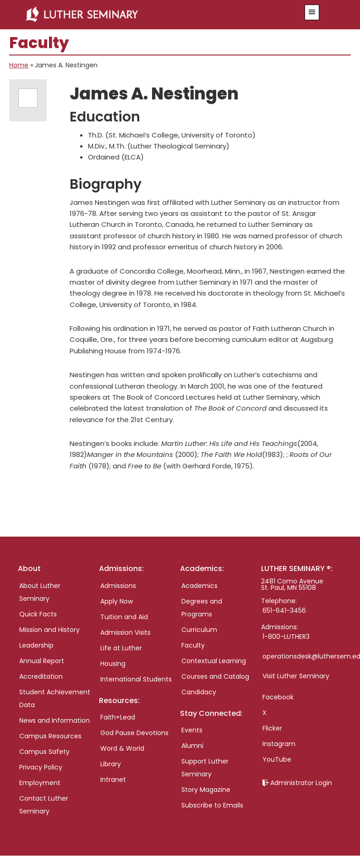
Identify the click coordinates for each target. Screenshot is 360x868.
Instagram (279, 744)
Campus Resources (50, 736)
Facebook (278, 697)
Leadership (36, 645)
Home (19, 65)
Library (111, 764)
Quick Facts (38, 614)
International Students (136, 679)
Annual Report (42, 661)
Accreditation (41, 676)
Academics (199, 586)
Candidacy (199, 692)
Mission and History (49, 630)
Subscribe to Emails (212, 805)
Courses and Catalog (215, 676)
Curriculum (199, 630)
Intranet (113, 780)
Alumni (192, 746)
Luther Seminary (152, 15)
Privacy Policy (41, 767)
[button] (312, 12)
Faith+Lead (118, 717)
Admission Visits (125, 632)
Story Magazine (206, 790)
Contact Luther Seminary (44, 805)
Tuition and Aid (124, 617)
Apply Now (117, 601)
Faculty (193, 645)
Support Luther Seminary (205, 768)
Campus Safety (44, 752)
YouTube (277, 759)
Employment (40, 783)
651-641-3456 (284, 610)
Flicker (272, 728)
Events (192, 730)
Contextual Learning (214, 661)
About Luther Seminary (40, 592)
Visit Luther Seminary (296, 676)
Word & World (122, 748)
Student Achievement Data (55, 698)
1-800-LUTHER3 (286, 637)
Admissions (118, 586)
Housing (113, 664)
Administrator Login (301, 783)
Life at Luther (121, 648)
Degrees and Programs (202, 608)
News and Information (55, 720)
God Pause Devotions (134, 733)
